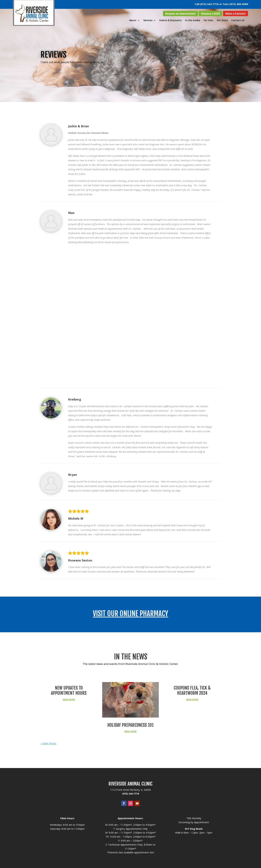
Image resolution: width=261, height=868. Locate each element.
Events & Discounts (171, 20)
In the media (193, 20)
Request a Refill (210, 13)
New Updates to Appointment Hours (69, 690)
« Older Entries (48, 743)
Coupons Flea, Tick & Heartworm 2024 (192, 690)
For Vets (208, 20)
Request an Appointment (180, 13)
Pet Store (222, 20)
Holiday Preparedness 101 (130, 725)
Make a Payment (236, 13)
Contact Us (238, 20)
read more (69, 699)
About (133, 20)
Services (148, 20)
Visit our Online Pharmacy (130, 614)
